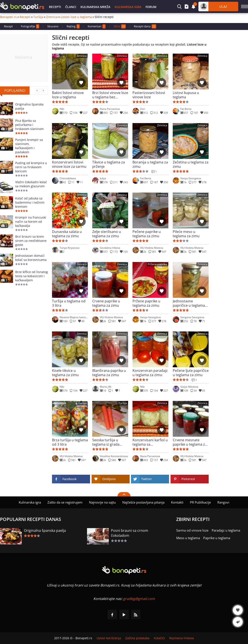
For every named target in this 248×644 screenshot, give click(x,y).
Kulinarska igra (128, 7)
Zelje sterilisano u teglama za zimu (107, 234)
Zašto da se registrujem (65, 502)
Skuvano (53, 26)
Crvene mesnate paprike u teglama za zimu (190, 442)
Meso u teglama (188, 538)
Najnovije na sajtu (102, 502)
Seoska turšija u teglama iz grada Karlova (106, 442)
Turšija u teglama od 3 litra (69, 303)
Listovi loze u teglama (76, 17)
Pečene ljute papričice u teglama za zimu (191, 373)
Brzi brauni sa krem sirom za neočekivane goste (31, 241)
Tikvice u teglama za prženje (109, 164)
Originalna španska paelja (29, 106)
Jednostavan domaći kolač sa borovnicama (31, 258)
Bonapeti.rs (8, 17)
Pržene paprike (157, 264)
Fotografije (30, 26)
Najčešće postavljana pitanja (143, 502)
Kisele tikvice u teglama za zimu (65, 373)
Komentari (97, 26)
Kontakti (177, 502)
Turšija (38, 17)
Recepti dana (145, 26)
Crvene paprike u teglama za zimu (106, 303)
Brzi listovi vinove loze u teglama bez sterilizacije (110, 95)
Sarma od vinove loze (192, 530)
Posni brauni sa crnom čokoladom (130, 533)
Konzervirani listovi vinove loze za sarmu (69, 164)
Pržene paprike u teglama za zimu (146, 303)
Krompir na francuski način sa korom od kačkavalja (31, 222)
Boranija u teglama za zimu (150, 164)
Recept (8, 26)
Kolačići (159, 638)
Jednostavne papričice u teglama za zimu (189, 303)
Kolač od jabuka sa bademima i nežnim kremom (30, 202)
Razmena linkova (182, 638)
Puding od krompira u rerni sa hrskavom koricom (31, 167)
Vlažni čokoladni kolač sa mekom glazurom (31, 184)
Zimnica (52, 17)
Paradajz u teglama (226, 530)
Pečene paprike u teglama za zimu (147, 234)
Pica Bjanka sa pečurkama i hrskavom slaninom (29, 125)
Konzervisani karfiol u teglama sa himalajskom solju (150, 442)
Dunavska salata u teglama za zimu (67, 234)
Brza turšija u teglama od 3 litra (70, 442)
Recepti (55, 7)
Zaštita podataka (137, 638)
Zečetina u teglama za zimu (191, 164)
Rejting (73, 26)
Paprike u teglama (217, 538)
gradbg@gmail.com (139, 599)
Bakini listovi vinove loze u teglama (68, 95)
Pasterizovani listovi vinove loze (149, 95)
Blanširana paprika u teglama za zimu (109, 373)
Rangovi (223, 502)
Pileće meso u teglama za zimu (186, 234)
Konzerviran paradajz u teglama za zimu (150, 373)
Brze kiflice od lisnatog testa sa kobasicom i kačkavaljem (32, 276)
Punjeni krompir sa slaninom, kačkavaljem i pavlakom (29, 146)
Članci (71, 7)
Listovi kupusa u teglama (186, 95)
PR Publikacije (200, 502)
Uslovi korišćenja (109, 638)
